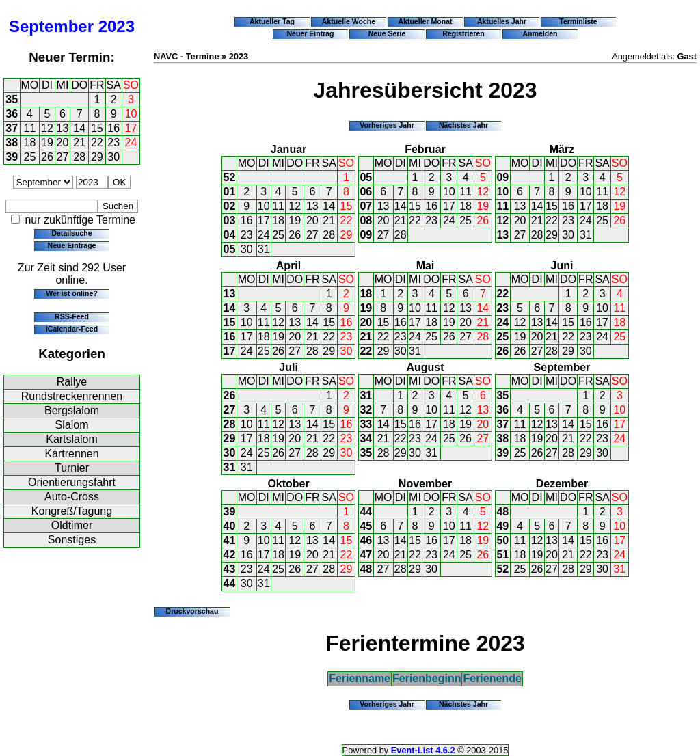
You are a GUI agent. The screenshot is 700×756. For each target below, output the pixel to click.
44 (230, 583)
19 (47, 143)
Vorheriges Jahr (387, 125)
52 (230, 177)
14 (79, 128)
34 (366, 438)
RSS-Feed (72, 316)
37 (12, 128)
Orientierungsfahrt (72, 482)
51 (502, 555)
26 (47, 157)
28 (79, 157)
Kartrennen (71, 454)
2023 (117, 26)
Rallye (72, 382)
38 (12, 143)
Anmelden (540, 33)
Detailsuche (71, 233)
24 (131, 143)
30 (113, 157)
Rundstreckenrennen (72, 396)
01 (230, 192)
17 (131, 128)
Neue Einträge (72, 245)
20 (63, 143)
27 (63, 157)
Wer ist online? (71, 293)
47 (366, 555)
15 (97, 128)
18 (30, 143)
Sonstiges (72, 540)
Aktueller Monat (425, 21)
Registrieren (463, 33)
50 (502, 540)
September (51, 26)
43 (230, 569)
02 (230, 206)
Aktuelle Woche (349, 21)
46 (366, 540)
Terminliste (578, 21)
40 (230, 526)
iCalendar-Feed (72, 329)
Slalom (72, 425)
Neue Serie (387, 33)
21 (79, 143)
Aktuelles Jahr (502, 21)
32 (366, 410)
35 (12, 99)
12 (47, 128)
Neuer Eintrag (310, 33)
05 (230, 249)
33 (366, 424)
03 (230, 220)
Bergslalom (72, 410)
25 (30, 157)
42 (230, 555)
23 (113, 143)
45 (366, 526)
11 (30, 128)
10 (131, 114)
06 (366, 192)
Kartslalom (72, 439)
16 (113, 128)
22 (97, 143)
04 (230, 235)
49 (502, 526)
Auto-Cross (72, 497)
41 (230, 540)
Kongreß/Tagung (72, 511)
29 (97, 157)
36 (12, 114)
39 (12, 157)
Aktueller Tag (272, 21)
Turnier (72, 468)
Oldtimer (72, 525)
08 (366, 220)
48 (366, 569)
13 (63, 128)
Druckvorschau (192, 611)
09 (366, 235)
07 (366, 206)
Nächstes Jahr (463, 125)
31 (264, 249)
